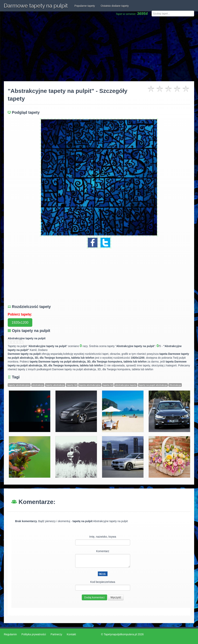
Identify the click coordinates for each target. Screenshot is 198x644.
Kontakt (71, 634)
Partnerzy (56, 634)
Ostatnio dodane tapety (115, 6)
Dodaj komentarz (95, 597)
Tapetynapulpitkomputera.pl (120, 634)
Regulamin (10, 634)
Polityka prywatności (34, 634)
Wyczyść (116, 597)
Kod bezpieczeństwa (103, 582)
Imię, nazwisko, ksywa (103, 537)
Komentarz (103, 551)
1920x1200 (20, 322)
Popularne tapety (85, 6)
